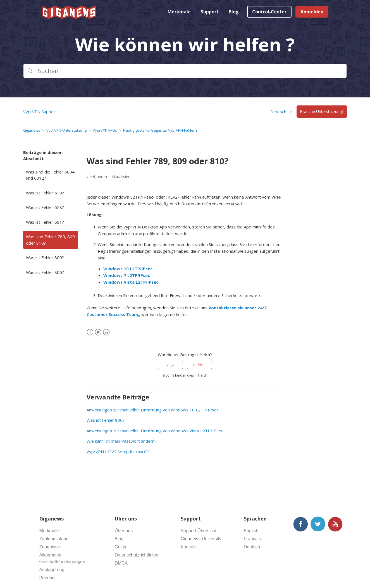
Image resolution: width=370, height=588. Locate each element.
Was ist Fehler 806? (45, 272)
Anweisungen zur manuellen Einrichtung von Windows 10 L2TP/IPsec (153, 410)
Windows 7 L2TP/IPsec (127, 275)
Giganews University (201, 539)
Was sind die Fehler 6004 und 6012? (50, 175)
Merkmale (179, 12)
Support (210, 12)
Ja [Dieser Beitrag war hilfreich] (173, 365)
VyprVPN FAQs (105, 130)
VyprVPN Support (40, 112)
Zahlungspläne (54, 539)
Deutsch (279, 112)
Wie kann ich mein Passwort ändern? (121, 441)
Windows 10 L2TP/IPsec (128, 269)
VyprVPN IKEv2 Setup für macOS (118, 452)
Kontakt (188, 547)
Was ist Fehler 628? (45, 207)
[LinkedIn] (106, 332)
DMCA (121, 563)
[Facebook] (90, 332)
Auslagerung (52, 570)
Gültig (120, 547)
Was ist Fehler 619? (45, 193)
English (251, 531)
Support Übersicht (199, 531)
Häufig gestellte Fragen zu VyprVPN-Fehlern (160, 130)
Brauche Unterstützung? (322, 112)
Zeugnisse (50, 547)
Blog (234, 12)
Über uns (124, 531)
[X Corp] (98, 332)
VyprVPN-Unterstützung (66, 130)
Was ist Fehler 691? (45, 222)
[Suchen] (185, 71)
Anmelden (312, 12)
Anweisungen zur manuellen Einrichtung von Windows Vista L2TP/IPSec (155, 431)
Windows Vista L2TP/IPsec (131, 282)
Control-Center (269, 12)
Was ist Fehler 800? (45, 257)
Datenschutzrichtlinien (136, 555)
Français (252, 539)
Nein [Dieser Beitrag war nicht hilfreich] (202, 365)
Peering (47, 578)
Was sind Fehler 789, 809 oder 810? (50, 240)
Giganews (32, 130)
